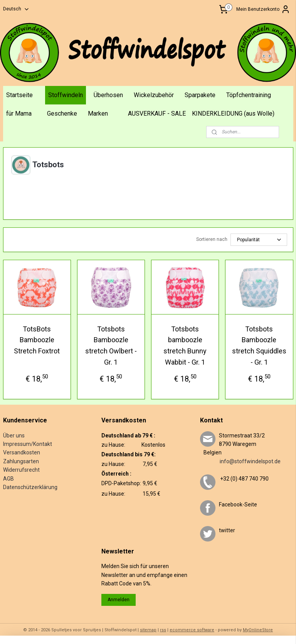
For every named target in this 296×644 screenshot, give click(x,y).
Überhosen (108, 95)
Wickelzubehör (154, 95)
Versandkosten (22, 452)
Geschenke (62, 113)
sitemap (148, 630)
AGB (8, 479)
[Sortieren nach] (259, 239)
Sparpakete (200, 95)
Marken (98, 113)
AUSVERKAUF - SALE (157, 113)
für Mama (19, 113)
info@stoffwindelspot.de (240, 461)
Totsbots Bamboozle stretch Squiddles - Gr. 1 (259, 345)
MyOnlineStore (258, 630)
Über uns (14, 435)
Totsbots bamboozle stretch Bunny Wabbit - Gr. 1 (185, 345)
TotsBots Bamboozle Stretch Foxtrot (37, 340)
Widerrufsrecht (21, 470)
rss (163, 630)
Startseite (19, 95)
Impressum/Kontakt (28, 444)
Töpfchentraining (249, 95)
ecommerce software (192, 630)
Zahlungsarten (21, 461)
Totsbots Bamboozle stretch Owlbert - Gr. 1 (111, 345)
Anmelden (119, 600)
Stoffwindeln (66, 95)
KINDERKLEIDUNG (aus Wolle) (233, 113)
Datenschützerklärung (30, 487)
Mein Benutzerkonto (263, 9)
